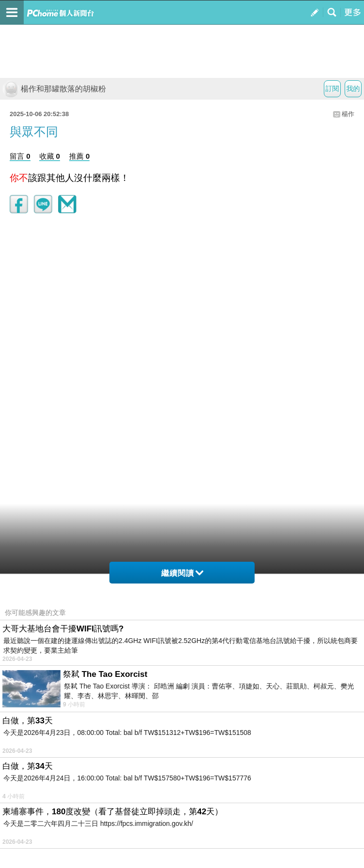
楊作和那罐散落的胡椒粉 (54, 89)
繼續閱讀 (182, 573)
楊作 (348, 114)
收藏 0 (50, 156)
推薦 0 (80, 156)
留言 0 (20, 156)
